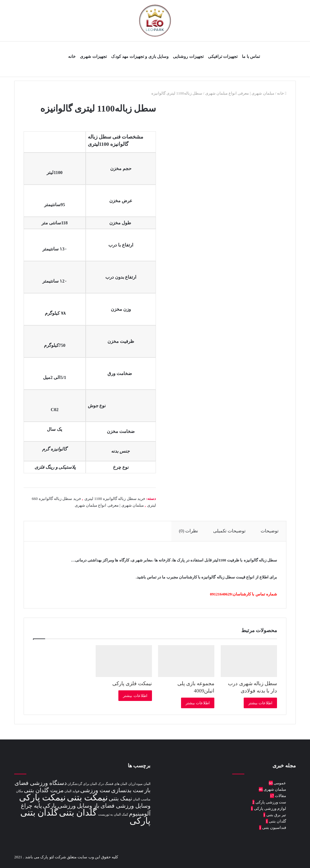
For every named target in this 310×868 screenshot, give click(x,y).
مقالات (280, 796)
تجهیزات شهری (93, 57)
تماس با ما (251, 57)
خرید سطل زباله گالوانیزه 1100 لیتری (115, 499)
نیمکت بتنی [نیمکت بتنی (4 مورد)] (87, 797)
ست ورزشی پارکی (271, 802)
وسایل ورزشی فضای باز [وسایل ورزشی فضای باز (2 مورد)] (122, 806)
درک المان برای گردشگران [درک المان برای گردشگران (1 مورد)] (86, 784)
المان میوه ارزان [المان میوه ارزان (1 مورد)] (139, 784)
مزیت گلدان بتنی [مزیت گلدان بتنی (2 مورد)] (44, 790)
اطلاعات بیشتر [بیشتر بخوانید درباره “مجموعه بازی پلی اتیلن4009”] (198, 703)
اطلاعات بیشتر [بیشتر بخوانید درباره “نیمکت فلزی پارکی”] (135, 696)
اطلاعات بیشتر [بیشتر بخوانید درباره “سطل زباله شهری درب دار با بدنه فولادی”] (260, 703)
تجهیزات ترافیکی (223, 57)
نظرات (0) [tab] (188, 531)
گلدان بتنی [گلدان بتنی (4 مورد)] (78, 813)
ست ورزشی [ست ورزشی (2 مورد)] (95, 790)
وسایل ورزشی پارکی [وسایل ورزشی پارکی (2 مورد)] (68, 806)
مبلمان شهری (275, 789)
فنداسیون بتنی (274, 828)
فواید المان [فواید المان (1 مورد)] (72, 791)
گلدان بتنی (277, 821)
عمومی (280, 783)
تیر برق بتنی (276, 815)
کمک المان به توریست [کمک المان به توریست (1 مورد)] (113, 814)
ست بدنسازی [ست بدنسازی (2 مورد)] (127, 790)
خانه (72, 57)
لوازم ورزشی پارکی (270, 808)
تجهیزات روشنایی (188, 57)
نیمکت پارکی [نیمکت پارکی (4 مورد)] (42, 797)
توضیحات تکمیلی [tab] (229, 531)
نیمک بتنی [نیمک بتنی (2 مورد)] (120, 798)
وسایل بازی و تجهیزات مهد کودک (140, 57)
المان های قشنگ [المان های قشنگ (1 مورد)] (116, 784)
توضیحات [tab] (269, 531)
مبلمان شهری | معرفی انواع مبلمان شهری (240, 93)
